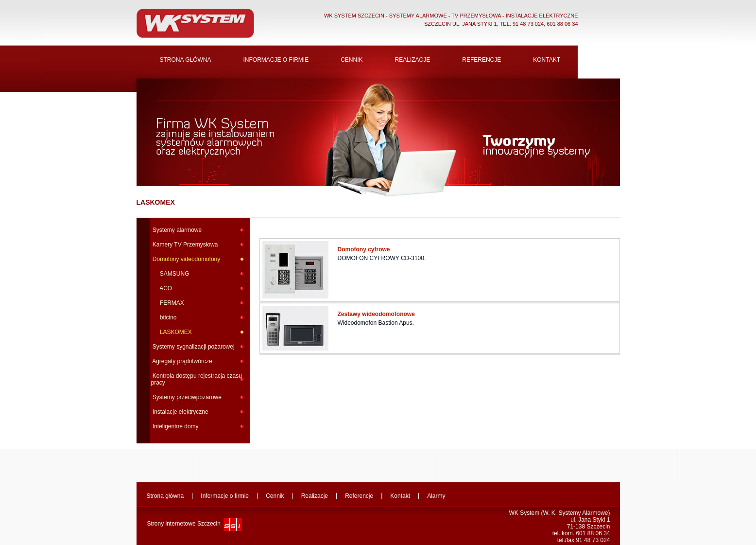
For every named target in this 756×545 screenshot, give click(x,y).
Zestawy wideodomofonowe (377, 314)
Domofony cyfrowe (365, 249)
